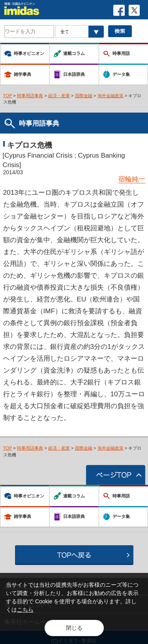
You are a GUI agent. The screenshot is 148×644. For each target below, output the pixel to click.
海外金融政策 (111, 96)
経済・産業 (59, 96)
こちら (25, 610)
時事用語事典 (30, 96)
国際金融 (84, 96)
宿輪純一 (132, 179)
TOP (8, 96)
